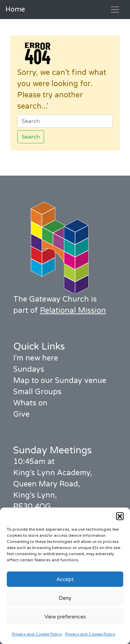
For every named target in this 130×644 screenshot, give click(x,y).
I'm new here (36, 358)
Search (31, 137)
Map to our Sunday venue (60, 381)
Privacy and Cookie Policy (37, 634)
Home (15, 10)
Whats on (30, 403)
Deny (65, 598)
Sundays (29, 369)
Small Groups (37, 392)
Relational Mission (73, 310)
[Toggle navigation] (115, 10)
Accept (65, 579)
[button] (120, 516)
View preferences (65, 617)
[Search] (65, 121)
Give (21, 414)
